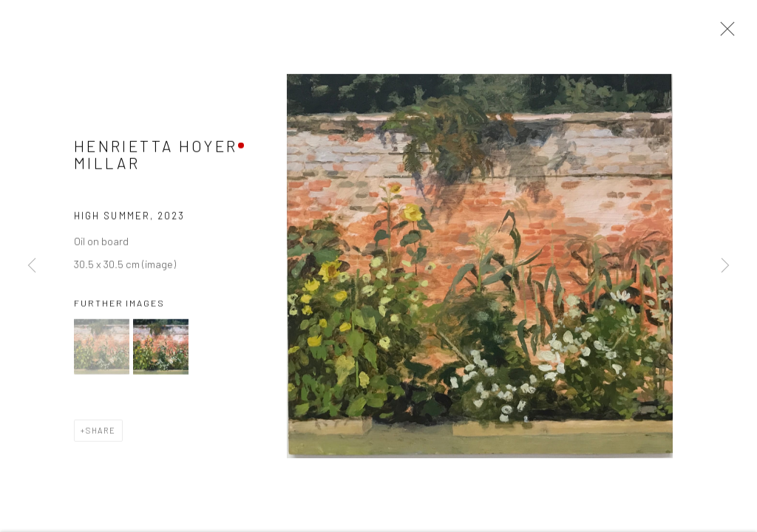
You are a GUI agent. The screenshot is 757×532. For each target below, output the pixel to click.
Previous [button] (32, 266)
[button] (102, 349)
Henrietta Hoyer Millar (156, 156)
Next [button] (725, 266)
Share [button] (101, 433)
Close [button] (724, 33)
